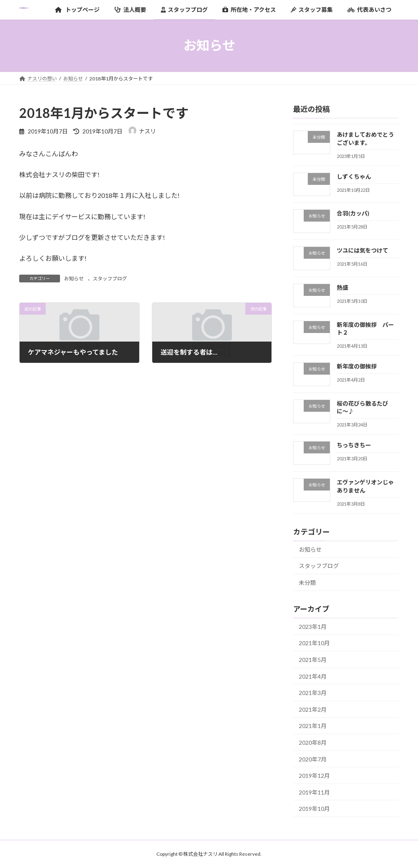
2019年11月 (314, 792)
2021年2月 (313, 709)
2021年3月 (313, 693)
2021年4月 (313, 676)
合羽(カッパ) (353, 213)
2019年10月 (314, 809)
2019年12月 (314, 776)
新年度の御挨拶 (357, 366)
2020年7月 (313, 759)
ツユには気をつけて (362, 250)
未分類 (307, 583)
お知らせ (74, 279)
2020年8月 (313, 743)
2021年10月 (314, 643)
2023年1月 (313, 626)
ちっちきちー (354, 445)
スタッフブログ (110, 279)
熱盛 (342, 287)
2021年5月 (313, 660)
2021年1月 (313, 726)
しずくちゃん (354, 176)
